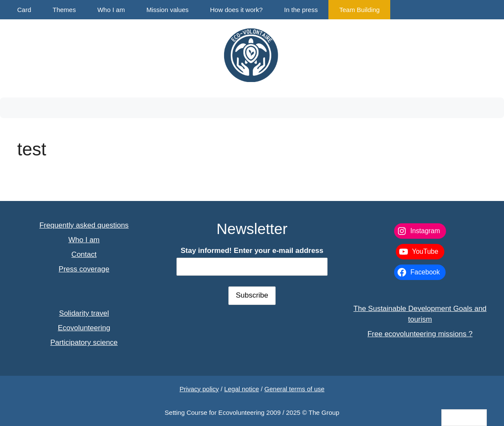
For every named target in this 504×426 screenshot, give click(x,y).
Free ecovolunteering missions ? (420, 334)
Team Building (359, 10)
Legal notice (241, 389)
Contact (84, 254)
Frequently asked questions (84, 225)
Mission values (167, 10)
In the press (301, 10)
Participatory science (84, 342)
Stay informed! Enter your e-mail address (252, 251)
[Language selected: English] (464, 418)
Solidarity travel (84, 313)
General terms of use (295, 389)
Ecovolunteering (84, 328)
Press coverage (84, 269)
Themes (64, 10)
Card (24, 10)
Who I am (111, 10)
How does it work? (236, 10)
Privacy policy (199, 389)
